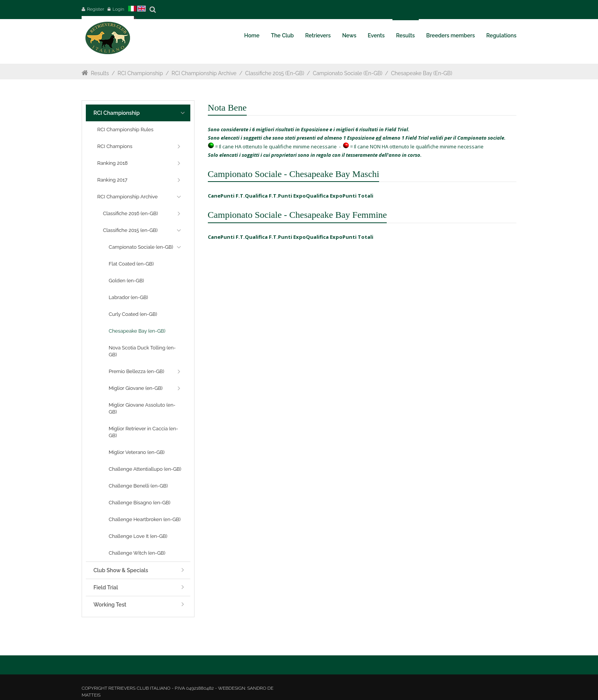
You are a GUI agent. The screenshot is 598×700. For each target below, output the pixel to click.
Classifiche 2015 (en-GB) (275, 73)
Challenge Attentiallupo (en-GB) (145, 469)
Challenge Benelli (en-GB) (138, 486)
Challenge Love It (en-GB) (138, 536)
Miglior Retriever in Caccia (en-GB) (143, 432)
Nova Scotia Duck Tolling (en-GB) (142, 351)
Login (118, 9)
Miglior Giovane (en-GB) (136, 388)
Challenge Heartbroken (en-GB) (145, 519)
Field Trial (106, 587)
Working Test (110, 605)
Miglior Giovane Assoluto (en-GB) (142, 408)
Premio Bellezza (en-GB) (136, 371)
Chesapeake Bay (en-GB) (422, 73)
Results (100, 73)
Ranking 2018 (113, 163)
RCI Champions (115, 146)
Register (96, 9)
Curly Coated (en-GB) (133, 314)
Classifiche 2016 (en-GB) (130, 213)
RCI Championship (140, 73)
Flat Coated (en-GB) (131, 264)
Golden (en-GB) (126, 281)
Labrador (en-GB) (128, 297)
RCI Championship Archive (204, 73)
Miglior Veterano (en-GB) (137, 452)
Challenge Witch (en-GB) (137, 553)
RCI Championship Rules (125, 130)
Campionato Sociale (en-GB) (348, 73)
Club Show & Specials (121, 570)
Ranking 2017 (112, 180)
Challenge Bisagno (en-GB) (140, 503)
